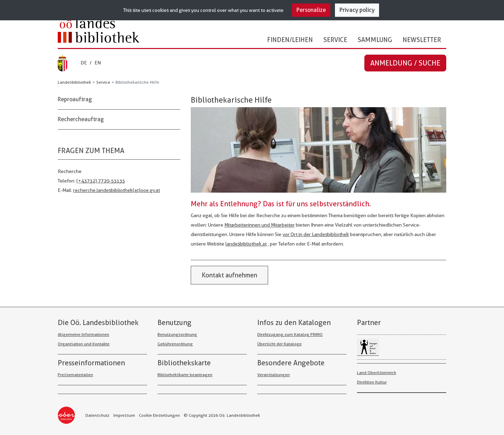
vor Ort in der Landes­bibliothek (316, 234)
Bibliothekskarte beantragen (185, 375)
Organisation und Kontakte (84, 344)
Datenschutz (97, 415)
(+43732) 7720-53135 (101, 181)
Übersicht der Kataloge (279, 344)
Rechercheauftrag (81, 119)
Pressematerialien (75, 375)
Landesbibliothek (74, 82)
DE (84, 63)
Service (335, 40)
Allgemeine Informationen (83, 334)
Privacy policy (357, 10)
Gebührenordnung (175, 344)
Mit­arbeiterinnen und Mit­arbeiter (260, 225)
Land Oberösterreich (377, 372)
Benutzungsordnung (177, 334)
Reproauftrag (75, 99)
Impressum (124, 415)
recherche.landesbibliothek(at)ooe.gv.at (117, 190)
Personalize (311, 10)
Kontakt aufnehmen (229, 275)
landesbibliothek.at (246, 244)
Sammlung (375, 40)
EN (98, 63)
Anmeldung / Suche (405, 63)
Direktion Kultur (372, 382)
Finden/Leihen (290, 40)
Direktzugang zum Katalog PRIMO (290, 334)
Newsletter (422, 40)
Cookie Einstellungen (159, 415)
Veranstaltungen (274, 375)
